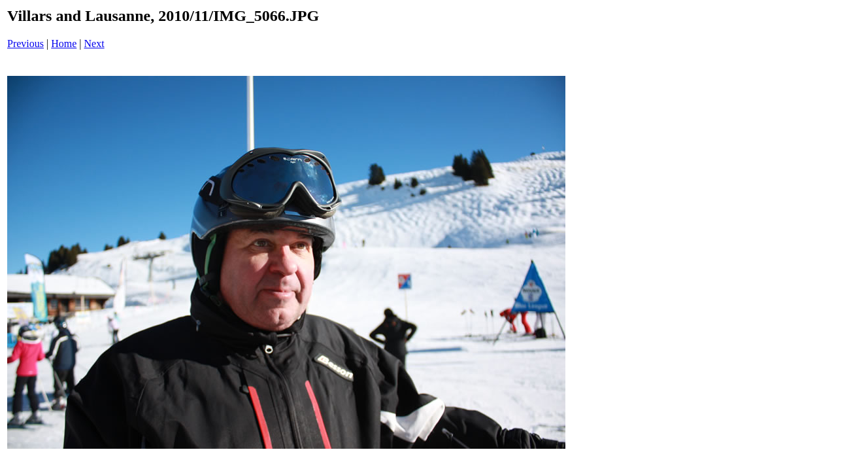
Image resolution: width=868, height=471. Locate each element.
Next (94, 44)
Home (64, 44)
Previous (25, 44)
